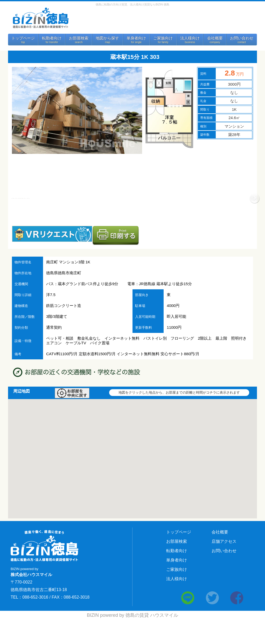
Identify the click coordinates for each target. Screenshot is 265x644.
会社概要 (215, 38)
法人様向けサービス (230, 21)
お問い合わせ (242, 38)
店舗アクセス (224, 566)
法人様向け (190, 38)
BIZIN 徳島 (40, 18)
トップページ (23, 38)
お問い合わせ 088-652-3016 (163, 20)
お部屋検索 (79, 38)
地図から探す (107, 38)
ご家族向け (163, 38)
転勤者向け (52, 38)
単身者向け (136, 38)
